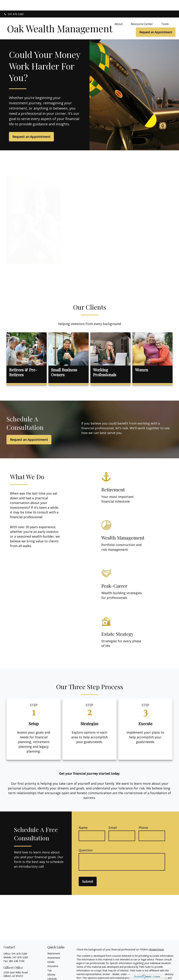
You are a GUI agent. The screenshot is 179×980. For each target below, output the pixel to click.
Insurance (53, 956)
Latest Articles (55, 972)
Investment (54, 947)
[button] (119, 13)
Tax (49, 960)
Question (86, 840)
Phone (143, 817)
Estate (51, 951)
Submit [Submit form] (88, 871)
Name (83, 817)
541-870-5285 (14, 4)
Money (51, 964)
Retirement (54, 943)
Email (113, 817)
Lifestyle (52, 968)
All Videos (53, 977)
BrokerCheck (157, 939)
